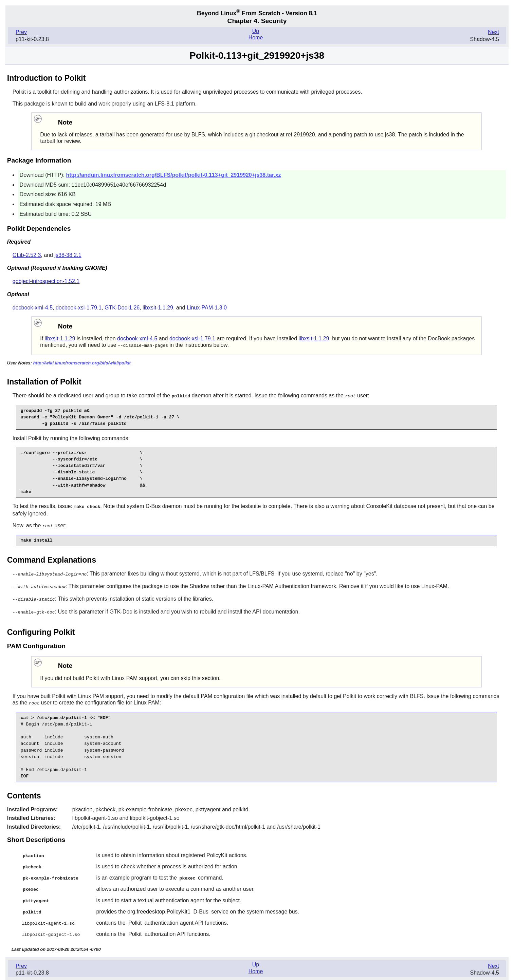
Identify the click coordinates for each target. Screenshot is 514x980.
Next (493, 32)
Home (256, 37)
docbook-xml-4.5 (33, 308)
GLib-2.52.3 (27, 255)
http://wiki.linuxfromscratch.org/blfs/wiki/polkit (82, 363)
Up (256, 31)
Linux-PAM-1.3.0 (207, 308)
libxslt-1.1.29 (158, 308)
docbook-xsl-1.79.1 (79, 308)
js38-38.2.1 (68, 255)
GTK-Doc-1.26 (122, 308)
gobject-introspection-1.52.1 (46, 281)
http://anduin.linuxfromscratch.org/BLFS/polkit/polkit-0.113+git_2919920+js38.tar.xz (174, 175)
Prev (21, 32)
